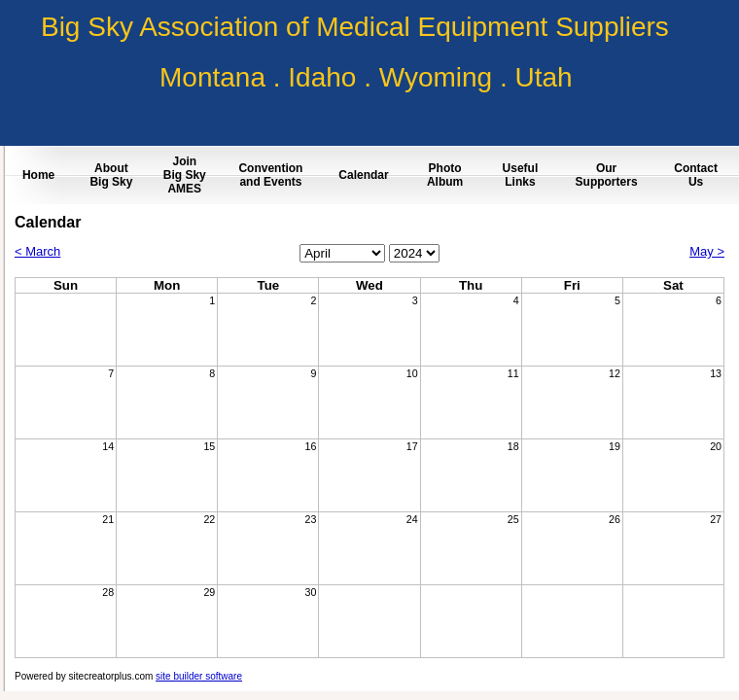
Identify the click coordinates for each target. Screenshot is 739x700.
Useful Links (521, 175)
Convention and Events (270, 175)
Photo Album (445, 175)
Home (38, 175)
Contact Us (696, 175)
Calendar (363, 175)
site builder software (199, 676)
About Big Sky (111, 175)
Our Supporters (607, 175)
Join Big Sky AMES (185, 175)
